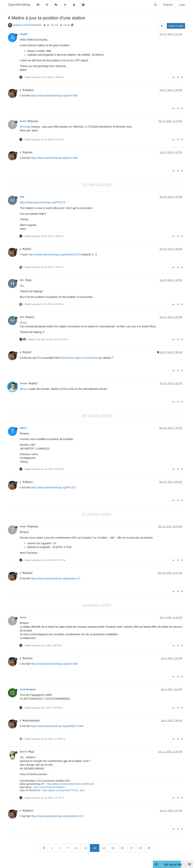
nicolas (24, 383)
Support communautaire (27, 25)
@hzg (23, 323)
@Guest (28, 152)
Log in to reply (176, 26)
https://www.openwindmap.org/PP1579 (42, 202)
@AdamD (28, 90)
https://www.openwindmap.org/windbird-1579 (55, 254)
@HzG (27, 249)
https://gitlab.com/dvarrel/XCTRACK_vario (64, 790)
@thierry (28, 482)
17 (131, 848)
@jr (28, 280)
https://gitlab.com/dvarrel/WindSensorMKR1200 (70, 784)
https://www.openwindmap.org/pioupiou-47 (56, 578)
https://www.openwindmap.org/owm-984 (54, 664)
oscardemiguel (28, 689)
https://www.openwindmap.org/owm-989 (54, 158)
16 (122, 848)
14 (104, 848)
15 (113, 848)
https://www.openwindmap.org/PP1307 (53, 487)
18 (140, 848)
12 (86, 848)
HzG (22, 197)
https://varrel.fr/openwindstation (49, 787)
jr (21, 90)
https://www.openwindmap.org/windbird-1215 (57, 816)
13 (95, 848)
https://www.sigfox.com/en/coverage (82, 358)
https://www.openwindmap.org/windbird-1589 (57, 726)
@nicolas (33, 121)
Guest (23, 121)
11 (76, 848)
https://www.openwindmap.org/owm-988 (54, 96)
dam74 (23, 752)
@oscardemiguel (31, 721)
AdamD (24, 34)
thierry (23, 428)
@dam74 (28, 811)
